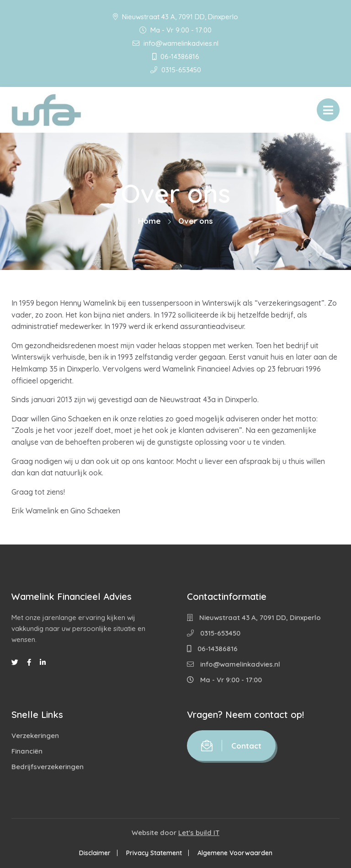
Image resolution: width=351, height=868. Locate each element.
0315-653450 (176, 70)
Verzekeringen (35, 736)
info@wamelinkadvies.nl (175, 43)
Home (149, 221)
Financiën (27, 751)
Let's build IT (199, 833)
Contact (231, 746)
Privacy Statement (154, 853)
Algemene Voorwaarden (235, 853)
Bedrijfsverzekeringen (48, 767)
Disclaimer (95, 853)
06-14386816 (176, 57)
